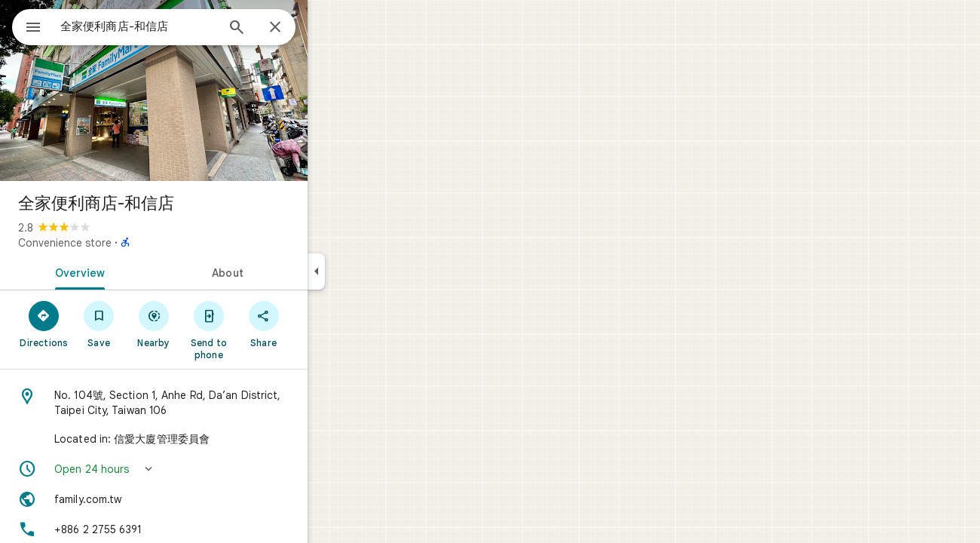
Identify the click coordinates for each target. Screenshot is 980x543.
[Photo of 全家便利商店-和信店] (208, 90)
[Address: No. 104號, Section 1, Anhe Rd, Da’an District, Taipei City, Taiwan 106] (208, 403)
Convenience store (119, 243)
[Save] (153, 324)
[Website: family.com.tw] (208, 499)
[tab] (131, 271)
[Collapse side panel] (371, 271)
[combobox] (177, 26)
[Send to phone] (263, 330)
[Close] (329, 28)
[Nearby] (208, 324)
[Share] (318, 324)
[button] (208, 469)
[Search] (291, 29)
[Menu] (27, 26)
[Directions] (98, 324)
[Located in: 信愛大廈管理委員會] (208, 439)
